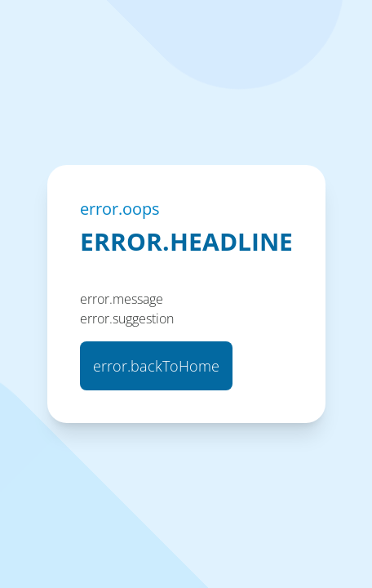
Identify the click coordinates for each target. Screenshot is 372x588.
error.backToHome (156, 366)
